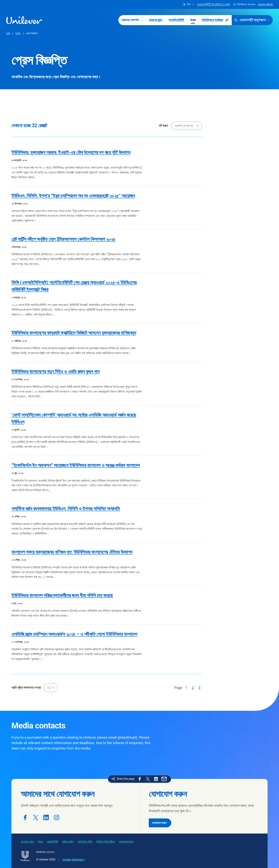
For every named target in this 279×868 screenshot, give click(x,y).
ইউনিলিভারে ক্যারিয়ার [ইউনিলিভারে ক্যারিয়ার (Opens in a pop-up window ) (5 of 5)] (217, 21)
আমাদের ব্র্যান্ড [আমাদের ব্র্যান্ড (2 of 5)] (156, 20)
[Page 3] (199, 688)
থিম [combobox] (188, 4)
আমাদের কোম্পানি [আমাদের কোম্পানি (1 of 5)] (132, 20)
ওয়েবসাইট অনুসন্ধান (252, 20)
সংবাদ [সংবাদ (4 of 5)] (193, 20)
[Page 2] (193, 688)
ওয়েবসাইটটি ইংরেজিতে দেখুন (214, 4)
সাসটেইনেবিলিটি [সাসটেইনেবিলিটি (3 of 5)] (176, 20)
